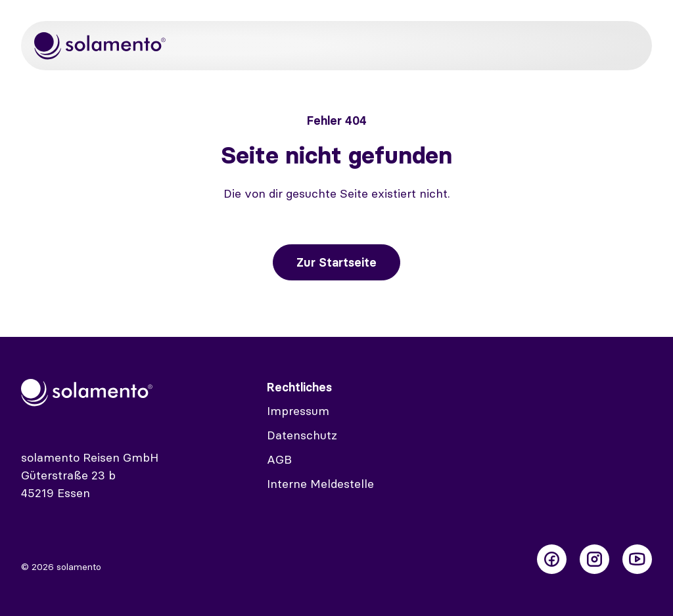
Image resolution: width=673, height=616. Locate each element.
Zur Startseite (336, 262)
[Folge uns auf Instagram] (594, 559)
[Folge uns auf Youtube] (637, 559)
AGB (279, 459)
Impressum (298, 411)
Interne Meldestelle (320, 484)
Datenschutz (302, 435)
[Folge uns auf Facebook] (552, 559)
